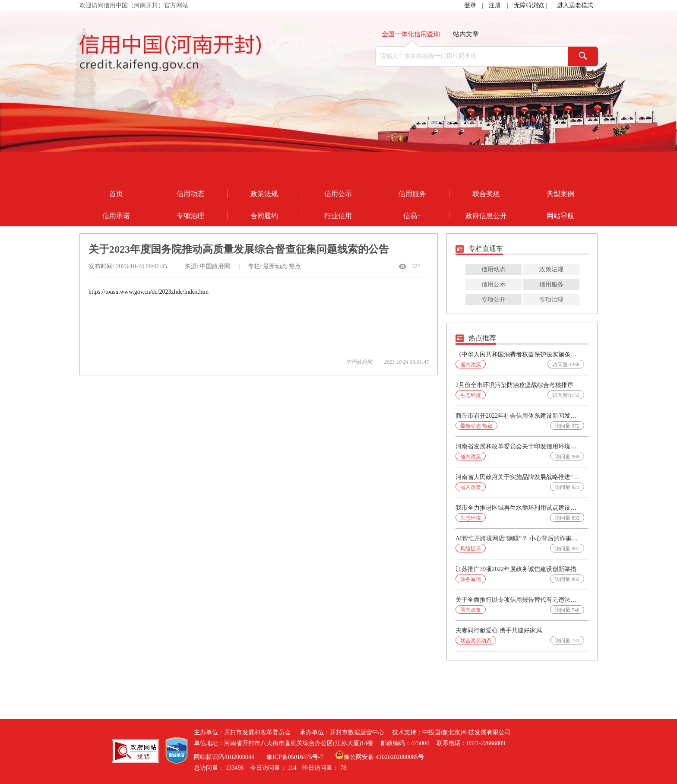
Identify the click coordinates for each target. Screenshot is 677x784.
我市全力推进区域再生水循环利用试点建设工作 (518, 508)
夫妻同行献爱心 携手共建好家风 (499, 630)
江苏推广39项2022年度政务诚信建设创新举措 (516, 569)
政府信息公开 (486, 216)
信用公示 (338, 194)
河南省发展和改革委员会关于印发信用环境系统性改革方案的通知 (518, 446)
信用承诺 (116, 216)
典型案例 (560, 194)
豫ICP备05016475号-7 (295, 757)
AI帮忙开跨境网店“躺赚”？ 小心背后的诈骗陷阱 (518, 538)
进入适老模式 (575, 5)
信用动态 (190, 194)
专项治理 (190, 216)
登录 (470, 5)
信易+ (412, 216)
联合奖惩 (486, 194)
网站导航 (560, 216)
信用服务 (412, 194)
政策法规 (264, 194)
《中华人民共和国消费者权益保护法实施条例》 (518, 354)
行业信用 (338, 216)
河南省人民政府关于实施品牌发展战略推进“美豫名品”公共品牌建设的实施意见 (518, 477)
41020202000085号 (400, 757)
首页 (116, 194)
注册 (495, 5)
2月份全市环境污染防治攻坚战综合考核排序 (514, 385)
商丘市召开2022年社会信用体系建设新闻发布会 (518, 416)
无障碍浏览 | (531, 5)
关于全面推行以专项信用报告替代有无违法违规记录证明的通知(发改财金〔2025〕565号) (518, 600)
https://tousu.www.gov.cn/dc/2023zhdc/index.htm (149, 292)
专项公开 (494, 300)
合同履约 (264, 216)
